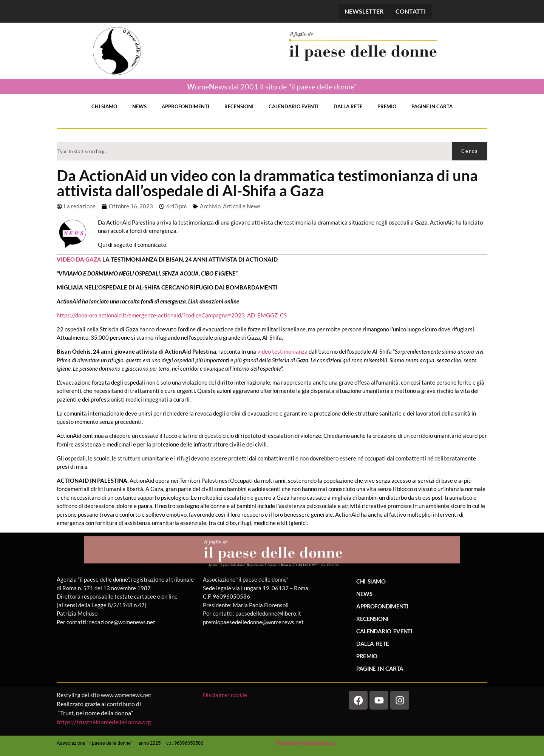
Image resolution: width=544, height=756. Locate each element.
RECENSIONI (239, 106)
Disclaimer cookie (226, 695)
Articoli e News (242, 206)
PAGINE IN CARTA (432, 106)
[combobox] (254, 151)
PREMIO (387, 106)
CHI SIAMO (104, 106)
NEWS (139, 106)
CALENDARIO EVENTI (294, 106)
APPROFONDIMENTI (185, 106)
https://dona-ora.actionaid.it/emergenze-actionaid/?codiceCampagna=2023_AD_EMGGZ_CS (172, 315)
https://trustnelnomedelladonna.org (104, 722)
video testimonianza (282, 351)
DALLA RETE (348, 106)
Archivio (210, 206)
